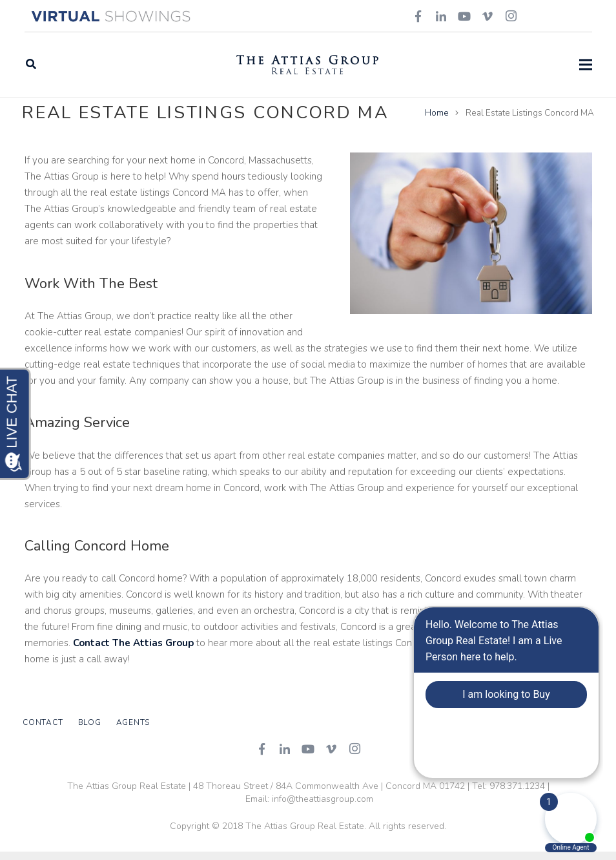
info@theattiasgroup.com (323, 807)
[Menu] (586, 65)
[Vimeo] (331, 757)
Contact (43, 731)
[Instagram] (354, 757)
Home (435, 121)
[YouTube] (308, 757)
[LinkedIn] (285, 757)
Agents (133, 731)
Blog (90, 731)
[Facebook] (262, 757)
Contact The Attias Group (133, 652)
